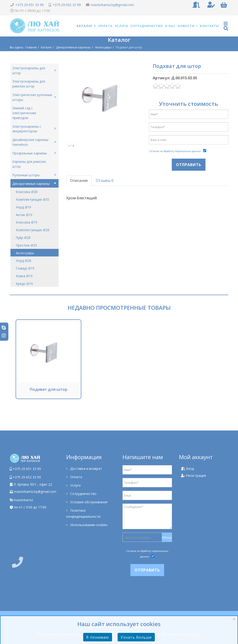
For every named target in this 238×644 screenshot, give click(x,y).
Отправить (189, 165)
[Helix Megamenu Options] (226, 26)
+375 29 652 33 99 (67, 5)
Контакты (209, 26)
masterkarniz (21, 500)
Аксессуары (103, 47)
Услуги (121, 26)
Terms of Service (175, 634)
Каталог (85, 26)
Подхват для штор (48, 389)
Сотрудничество (147, 26)
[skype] (4, 328)
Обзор (167, 537)
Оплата (105, 26)
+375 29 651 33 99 (29, 5)
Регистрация (193, 475)
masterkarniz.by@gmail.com (112, 5)
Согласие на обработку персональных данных (175, 151)
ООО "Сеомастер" (136, 626)
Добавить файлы (138, 537)
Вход (187, 469)
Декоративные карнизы (73, 47)
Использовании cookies (88, 525)
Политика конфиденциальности (83, 513)
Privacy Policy (141, 634)
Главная (31, 47)
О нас (170, 26)
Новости (186, 26)
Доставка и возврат (86, 469)
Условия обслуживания (88, 502)
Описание (79, 180)
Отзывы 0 (105, 180)
